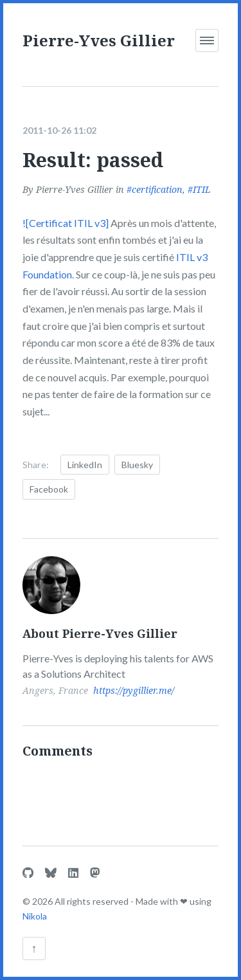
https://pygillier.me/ (134, 690)
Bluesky (137, 465)
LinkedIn (85, 465)
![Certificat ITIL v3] (66, 223)
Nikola (35, 916)
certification (157, 189)
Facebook (49, 489)
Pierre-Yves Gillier (99, 40)
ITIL (202, 189)
